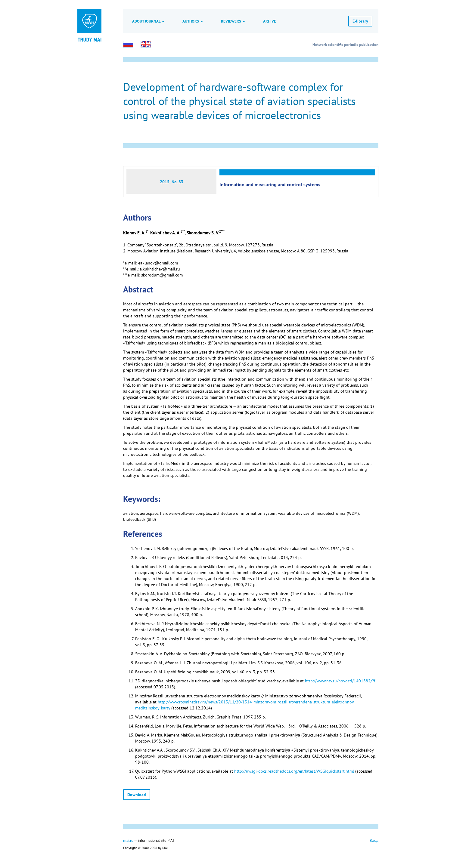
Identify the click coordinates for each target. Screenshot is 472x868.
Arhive (270, 21)
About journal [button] (148, 21)
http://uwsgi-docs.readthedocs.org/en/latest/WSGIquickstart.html (294, 771)
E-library (360, 21)
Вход (374, 840)
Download (137, 795)
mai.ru (128, 840)
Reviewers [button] (233, 21)
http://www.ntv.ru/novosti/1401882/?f (340, 681)
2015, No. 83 (172, 182)
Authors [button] (193, 21)
